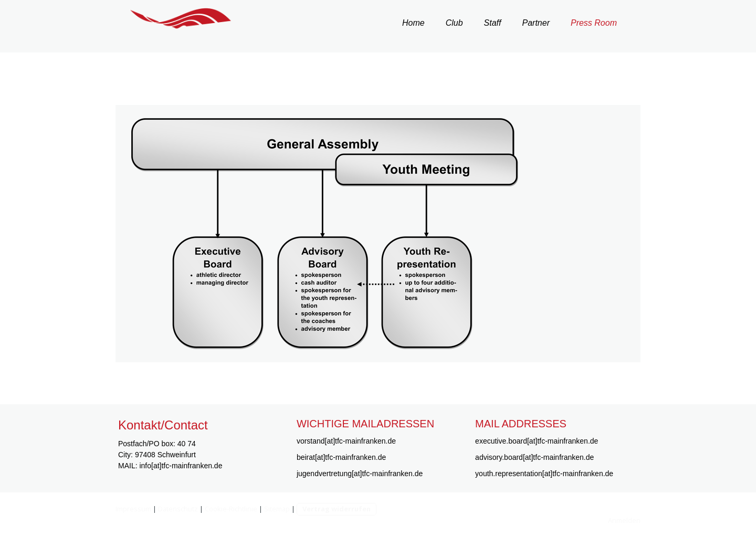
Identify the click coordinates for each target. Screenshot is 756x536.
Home (413, 23)
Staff (493, 23)
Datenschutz (178, 509)
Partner (536, 23)
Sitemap (277, 509)
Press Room (594, 23)
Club (454, 23)
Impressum (133, 509)
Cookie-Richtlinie (231, 509)
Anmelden (624, 520)
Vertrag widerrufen (337, 509)
